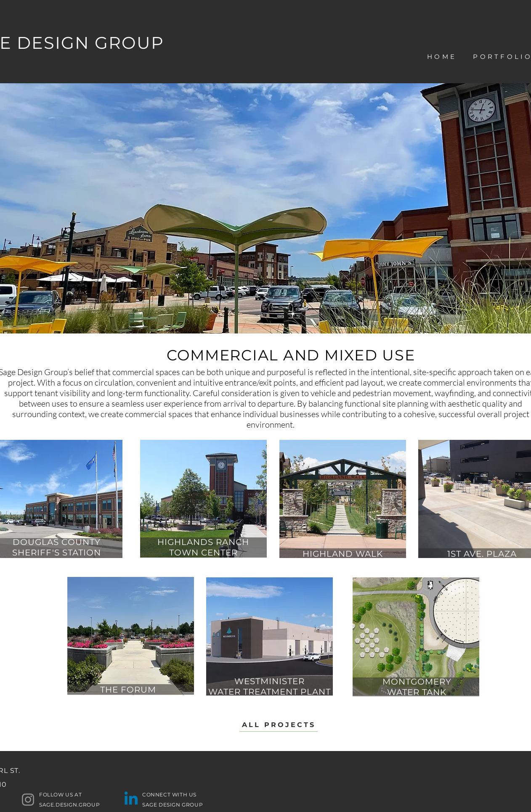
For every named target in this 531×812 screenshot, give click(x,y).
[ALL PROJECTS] (279, 725)
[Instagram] (28, 800)
